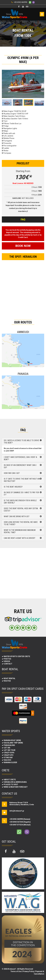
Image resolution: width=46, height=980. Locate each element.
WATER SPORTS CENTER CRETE (17, 656)
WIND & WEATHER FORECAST (16, 787)
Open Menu (42, 14)
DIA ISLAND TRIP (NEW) (13, 743)
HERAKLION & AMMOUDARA (15, 782)
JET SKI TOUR (10, 750)
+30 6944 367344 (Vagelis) (20, 822)
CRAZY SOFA (9, 753)
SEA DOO (8, 760)
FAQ (23, 220)
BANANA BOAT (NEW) (12, 740)
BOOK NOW (23, 246)
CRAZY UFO (9, 755)
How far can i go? (12, 473)
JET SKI (7, 748)
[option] (23, 84)
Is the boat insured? (13, 487)
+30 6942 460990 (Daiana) (20, 819)
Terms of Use (16, 971)
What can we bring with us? (17, 516)
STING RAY (8, 758)
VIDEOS (7, 661)
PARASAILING (9, 745)
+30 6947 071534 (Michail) (20, 825)
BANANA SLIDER (10, 762)
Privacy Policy (28, 971)
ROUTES (7, 681)
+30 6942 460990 (20, 2)
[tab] (23, 442)
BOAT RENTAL (10, 678)
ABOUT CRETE (10, 780)
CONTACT (8, 664)
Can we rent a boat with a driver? (20, 538)
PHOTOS (8, 659)
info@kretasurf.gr (16, 811)
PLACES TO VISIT (11, 784)
